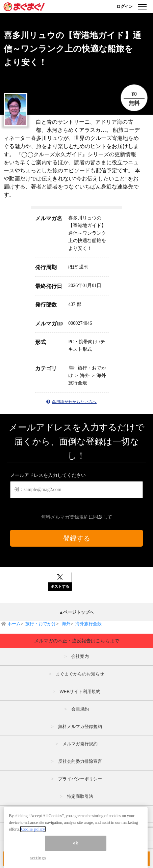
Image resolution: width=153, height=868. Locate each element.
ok (76, 848)
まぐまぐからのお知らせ (80, 674)
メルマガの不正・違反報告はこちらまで (77, 641)
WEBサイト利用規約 (80, 691)
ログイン (125, 6)
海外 (66, 624)
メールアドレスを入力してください (48, 475)
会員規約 (80, 709)
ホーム (14, 624)
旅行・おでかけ (41, 624)
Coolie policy (33, 834)
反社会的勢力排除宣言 (80, 761)
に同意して (77, 517)
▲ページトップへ (77, 612)
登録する (77, 538)
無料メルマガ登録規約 (65, 517)
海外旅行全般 (88, 624)
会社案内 (80, 656)
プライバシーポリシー (80, 779)
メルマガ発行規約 (80, 744)
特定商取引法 (80, 796)
